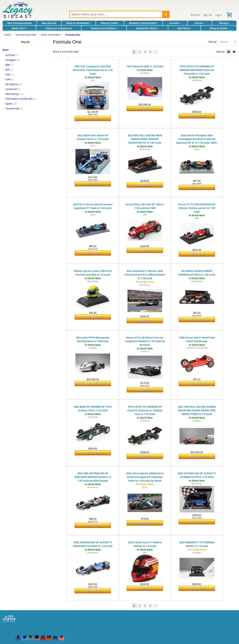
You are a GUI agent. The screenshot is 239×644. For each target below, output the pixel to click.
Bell (7, 70)
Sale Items (184, 28)
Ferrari (200, 23)
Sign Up (208, 15)
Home (8, 35)
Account (195, 15)
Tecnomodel (12, 108)
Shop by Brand (219, 28)
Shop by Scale (110, 23)
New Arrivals (49, 23)
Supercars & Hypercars (59, 28)
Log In (219, 15)
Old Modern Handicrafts (19, 99)
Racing (224, 23)
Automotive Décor (147, 28)
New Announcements (20, 23)
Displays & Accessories (143, 23)
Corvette (175, 23)
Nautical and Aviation (104, 28)
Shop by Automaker (79, 23)
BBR (8, 65)
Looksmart (11, 89)
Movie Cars (19, 28)
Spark (9, 104)
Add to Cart (93, 119)
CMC (8, 74)
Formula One (73, 35)
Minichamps (12, 94)
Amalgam (11, 60)
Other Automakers (51, 35)
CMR (8, 79)
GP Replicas (12, 84)
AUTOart (10, 55)
